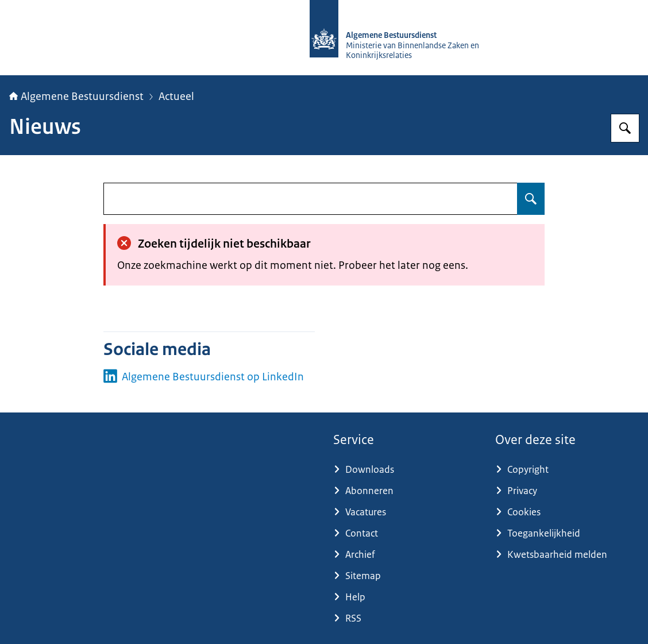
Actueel (176, 97)
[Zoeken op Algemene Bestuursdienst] (625, 128)
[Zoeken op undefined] (531, 199)
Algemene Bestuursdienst (76, 97)
